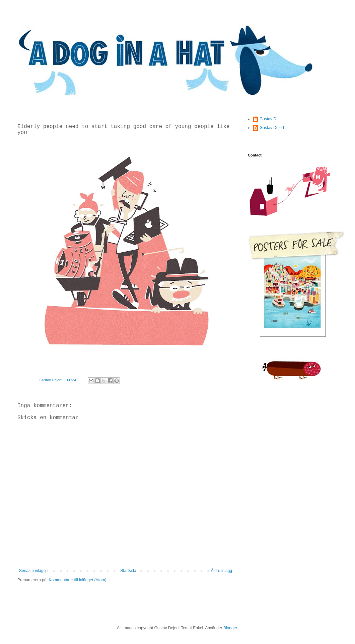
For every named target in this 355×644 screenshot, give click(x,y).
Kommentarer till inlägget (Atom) (77, 580)
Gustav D (268, 119)
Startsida (128, 571)
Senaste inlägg (32, 571)
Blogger (230, 628)
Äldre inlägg (222, 571)
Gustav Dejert (272, 128)
